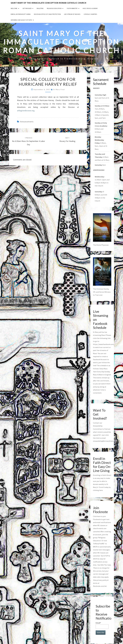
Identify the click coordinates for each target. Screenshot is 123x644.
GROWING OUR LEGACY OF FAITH (21, 20)
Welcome (14, 8)
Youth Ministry (72, 8)
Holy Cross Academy (90, 8)
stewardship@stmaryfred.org (104, 441)
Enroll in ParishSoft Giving (21, 14)
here (101, 490)
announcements (27, 122)
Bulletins (40, 8)
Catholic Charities (90, 14)
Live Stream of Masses (72, 14)
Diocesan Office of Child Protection (47, 14)
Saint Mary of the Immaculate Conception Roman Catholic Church (48, 3)
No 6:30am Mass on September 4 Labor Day (29, 141)
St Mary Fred (59, 89)
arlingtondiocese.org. (26, 111)
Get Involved (27, 8)
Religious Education (54, 8)
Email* (102, 625)
